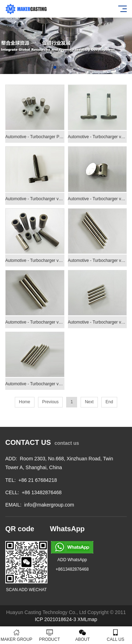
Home (25, 402)
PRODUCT (50, 635)
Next (89, 402)
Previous (51, 402)
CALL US (115, 635)
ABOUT (83, 635)
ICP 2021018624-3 (55, 619)
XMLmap (87, 619)
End (109, 402)
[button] (55, 67)
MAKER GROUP (17, 635)
